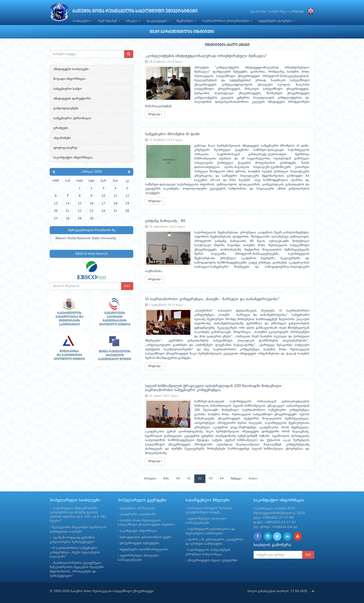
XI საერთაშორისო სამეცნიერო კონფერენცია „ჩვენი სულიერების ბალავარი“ (75, 552)
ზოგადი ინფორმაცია (69, 79)
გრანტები (61, 128)
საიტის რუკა (278, 11)
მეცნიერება (186, 21)
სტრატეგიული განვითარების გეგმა (146, 537)
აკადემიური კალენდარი (138, 514)
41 (189, 479)
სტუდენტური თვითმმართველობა (144, 550)
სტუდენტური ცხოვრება (276, 21)
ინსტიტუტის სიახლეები (71, 69)
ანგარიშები (62, 138)
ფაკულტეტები (158, 21)
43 (211, 479)
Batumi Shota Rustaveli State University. (86, 238)
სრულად (155, 114)
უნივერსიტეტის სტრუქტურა (140, 543)
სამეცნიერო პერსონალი (72, 118)
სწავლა (133, 21)
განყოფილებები (66, 108)
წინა (166, 479)
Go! (127, 286)
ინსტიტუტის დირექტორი (72, 99)
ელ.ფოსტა (258, 11)
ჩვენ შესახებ (109, 21)
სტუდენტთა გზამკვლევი (137, 508)
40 (178, 479)
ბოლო (253, 479)
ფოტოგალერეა (65, 148)
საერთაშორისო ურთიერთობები (227, 21)
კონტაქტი (297, 11)
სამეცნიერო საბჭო (68, 89)
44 (222, 479)
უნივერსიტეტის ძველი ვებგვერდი (213, 560)
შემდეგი (236, 479)
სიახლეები (82, 21)
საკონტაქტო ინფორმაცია (73, 158)
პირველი (150, 479)
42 (200, 479)
